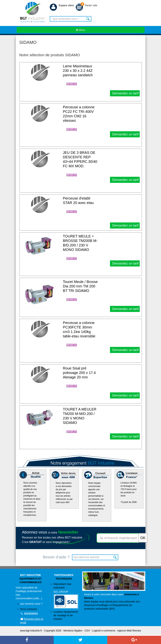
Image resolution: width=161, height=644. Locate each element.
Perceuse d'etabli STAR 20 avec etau (78, 200)
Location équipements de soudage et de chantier (66, 615)
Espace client (62, 5)
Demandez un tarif (125, 93)
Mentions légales (73, 631)
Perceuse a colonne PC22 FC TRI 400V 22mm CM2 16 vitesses (79, 114)
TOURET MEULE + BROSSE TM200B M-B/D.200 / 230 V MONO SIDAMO (80, 243)
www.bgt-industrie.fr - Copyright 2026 (41, 631)
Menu (80, 30)
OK (115, 557)
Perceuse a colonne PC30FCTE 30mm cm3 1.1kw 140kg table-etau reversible (79, 329)
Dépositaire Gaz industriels (66, 596)
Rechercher (88, 19)
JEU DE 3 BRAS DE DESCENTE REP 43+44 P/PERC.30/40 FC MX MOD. (80, 159)
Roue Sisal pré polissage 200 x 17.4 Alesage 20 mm (79, 373)
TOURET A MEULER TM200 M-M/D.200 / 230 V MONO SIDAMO (80, 416)
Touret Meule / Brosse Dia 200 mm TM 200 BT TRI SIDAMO (80, 286)
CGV (87, 631)
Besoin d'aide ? (56, 557)
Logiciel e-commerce (104, 631)
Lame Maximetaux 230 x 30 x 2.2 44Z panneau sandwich (78, 71)
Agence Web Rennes (129, 631)
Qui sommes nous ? (31, 604)
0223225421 (29, 614)
